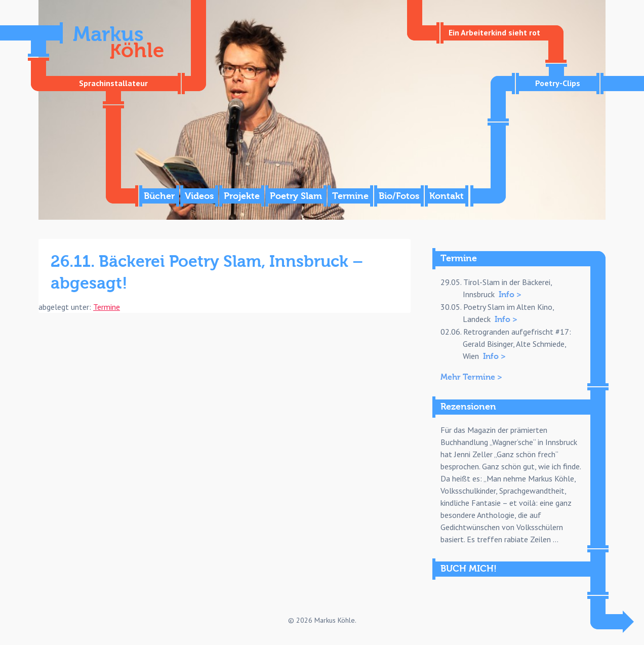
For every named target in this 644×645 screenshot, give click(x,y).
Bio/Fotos (399, 196)
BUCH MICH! (469, 569)
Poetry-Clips (558, 83)
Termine (350, 196)
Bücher (159, 196)
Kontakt (447, 196)
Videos (199, 196)
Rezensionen (468, 407)
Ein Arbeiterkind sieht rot (494, 32)
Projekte (242, 196)
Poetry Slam (296, 196)
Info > (510, 295)
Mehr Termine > (471, 377)
